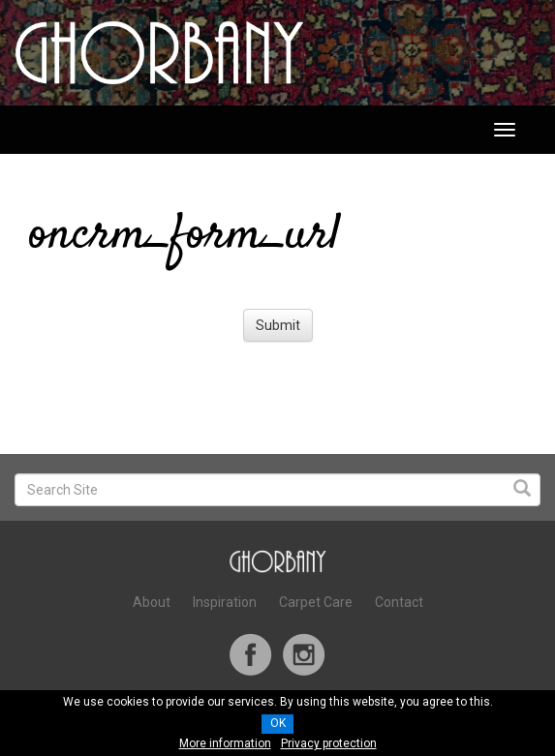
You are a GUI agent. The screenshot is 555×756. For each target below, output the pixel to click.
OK (278, 723)
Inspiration (225, 602)
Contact (399, 602)
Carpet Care (316, 602)
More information (225, 743)
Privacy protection (329, 743)
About (152, 602)
